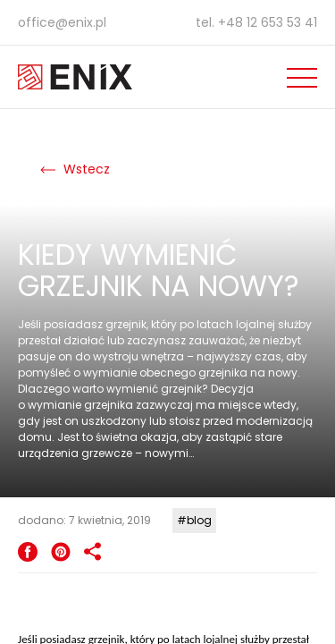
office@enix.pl (62, 22)
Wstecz (75, 169)
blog (199, 520)
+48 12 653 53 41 (268, 22)
